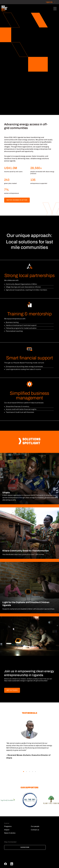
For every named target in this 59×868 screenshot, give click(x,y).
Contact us (35, 830)
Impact (7, 830)
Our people (35, 826)
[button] (23, 772)
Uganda (49, 2)
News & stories (10, 833)
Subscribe (25, 847)
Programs (8, 826)
